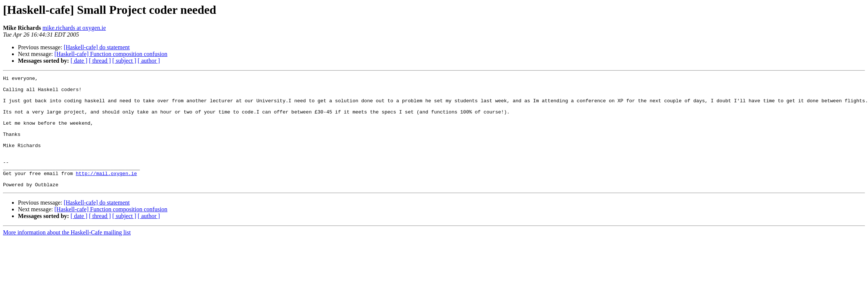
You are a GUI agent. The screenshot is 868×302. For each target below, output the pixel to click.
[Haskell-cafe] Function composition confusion (111, 54)
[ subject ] (124, 61)
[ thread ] (100, 61)
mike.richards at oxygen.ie (74, 28)
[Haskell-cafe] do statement (97, 47)
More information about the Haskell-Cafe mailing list (67, 255)
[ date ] (79, 61)
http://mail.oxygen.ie (106, 193)
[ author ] (149, 61)
